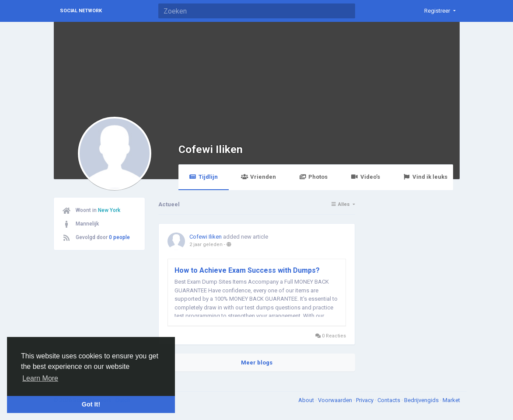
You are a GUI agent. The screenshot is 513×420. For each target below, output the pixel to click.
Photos (313, 177)
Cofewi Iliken (211, 149)
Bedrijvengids (422, 400)
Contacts (389, 400)
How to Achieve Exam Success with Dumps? (247, 270)
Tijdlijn (204, 177)
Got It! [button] (91, 404)
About (307, 400)
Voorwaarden (336, 400)
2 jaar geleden (206, 245)
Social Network (81, 11)
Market (451, 400)
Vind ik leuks (425, 177)
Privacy (365, 400)
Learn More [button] (40, 378)
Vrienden (258, 177)
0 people (119, 237)
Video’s (365, 177)
